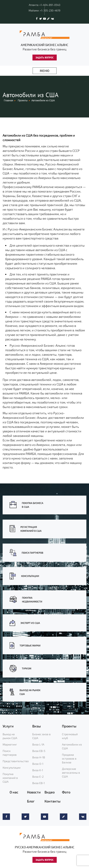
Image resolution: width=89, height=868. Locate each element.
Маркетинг (10, 744)
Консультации (12, 767)
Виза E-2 (38, 777)
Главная (8, 100)
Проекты (23, 100)
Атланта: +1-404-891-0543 (44, 5)
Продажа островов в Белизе (69, 758)
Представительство (16, 761)
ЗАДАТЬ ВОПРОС (45, 58)
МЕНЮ (45, 71)
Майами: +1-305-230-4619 (44, 10)
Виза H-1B (39, 757)
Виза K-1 (38, 770)
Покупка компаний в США (10, 778)
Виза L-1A (38, 744)
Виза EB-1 (38, 783)
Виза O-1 (38, 764)
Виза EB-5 (39, 751)
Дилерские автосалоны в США (71, 773)
